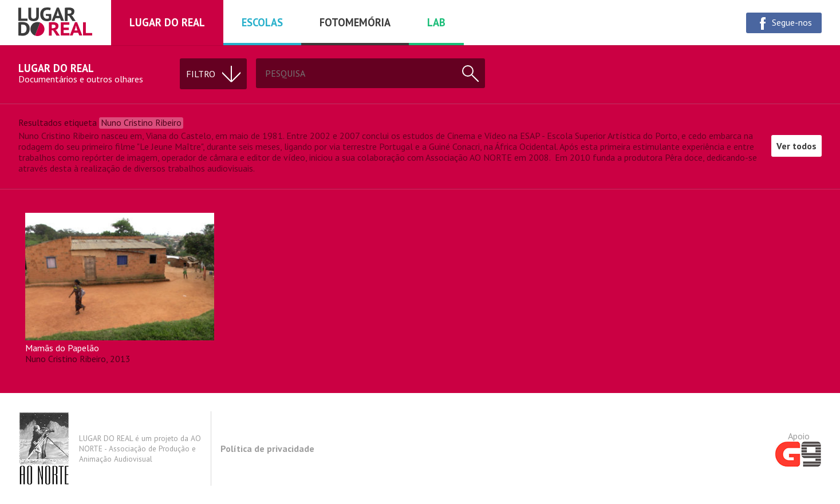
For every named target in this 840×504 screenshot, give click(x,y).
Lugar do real (167, 22)
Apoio (798, 449)
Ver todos (796, 146)
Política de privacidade (267, 449)
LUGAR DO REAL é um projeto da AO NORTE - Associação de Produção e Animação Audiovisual (110, 449)
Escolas (262, 22)
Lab (436, 22)
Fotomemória (355, 22)
